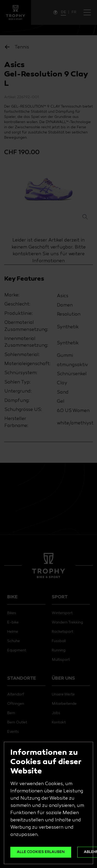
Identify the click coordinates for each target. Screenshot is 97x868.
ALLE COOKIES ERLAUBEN (41, 852)
